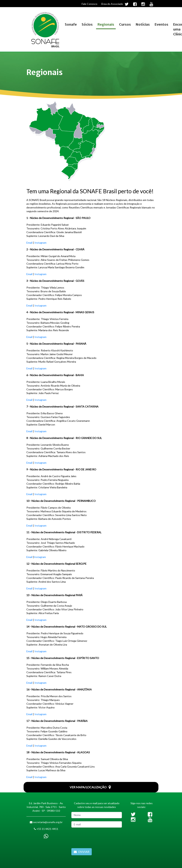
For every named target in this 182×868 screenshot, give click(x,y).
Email (29, 243)
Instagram (40, 243)
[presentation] (100, 838)
